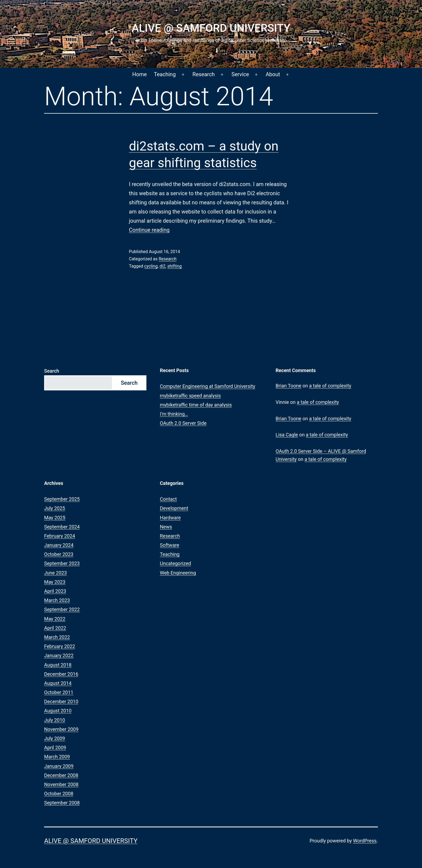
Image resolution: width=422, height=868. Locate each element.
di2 (163, 266)
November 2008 (61, 784)
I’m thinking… (174, 414)
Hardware (170, 518)
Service (240, 74)
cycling (151, 266)
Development (174, 508)
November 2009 (61, 729)
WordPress (365, 841)
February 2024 (60, 536)
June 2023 (55, 573)
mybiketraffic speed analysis (190, 396)
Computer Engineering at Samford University (208, 386)
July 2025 (55, 508)
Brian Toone (288, 386)
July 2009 (55, 738)
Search (52, 371)
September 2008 (62, 803)
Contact (168, 499)
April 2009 (55, 748)
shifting (175, 266)
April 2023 (55, 591)
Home (140, 74)
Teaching (165, 74)
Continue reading (149, 230)
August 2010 (58, 711)
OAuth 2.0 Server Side (183, 423)
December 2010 (61, 701)
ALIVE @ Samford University (211, 28)
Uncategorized (175, 563)
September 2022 (62, 609)
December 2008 (61, 775)
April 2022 (55, 628)
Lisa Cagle (287, 435)
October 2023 (59, 554)
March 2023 (57, 600)
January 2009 (59, 766)
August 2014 (58, 683)
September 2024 (62, 527)
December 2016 (61, 674)
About (273, 74)
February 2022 (60, 646)
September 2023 (62, 563)
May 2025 (55, 518)
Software (170, 545)
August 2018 (58, 665)
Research (204, 74)
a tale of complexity (330, 386)
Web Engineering (178, 573)
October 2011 (59, 692)
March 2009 (57, 757)
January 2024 (59, 545)
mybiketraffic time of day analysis (196, 405)
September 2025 (62, 499)
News (166, 527)
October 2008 (59, 794)
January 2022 (59, 655)
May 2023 (55, 582)
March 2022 (57, 637)
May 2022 (55, 619)
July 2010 (55, 720)
